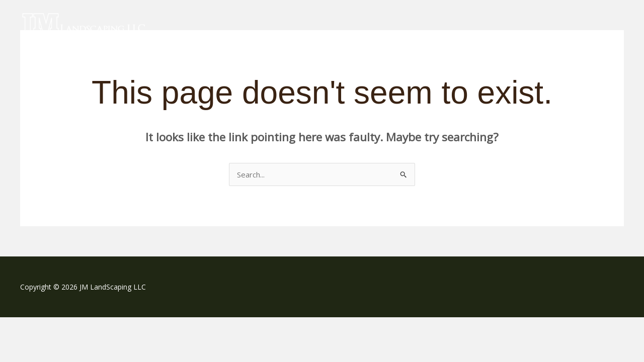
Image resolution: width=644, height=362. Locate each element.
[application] (432, 25)
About (525, 25)
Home (372, 25)
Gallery (562, 25)
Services (417, 25)
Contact (603, 25)
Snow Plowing (476, 25)
